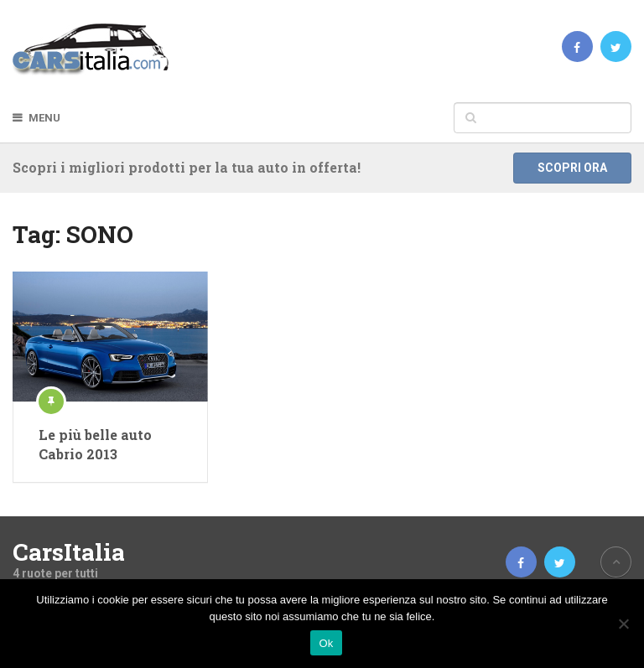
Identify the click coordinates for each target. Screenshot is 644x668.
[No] (623, 624)
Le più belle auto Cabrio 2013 (95, 444)
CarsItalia (69, 552)
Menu (44, 118)
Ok (326, 643)
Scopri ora (572, 168)
